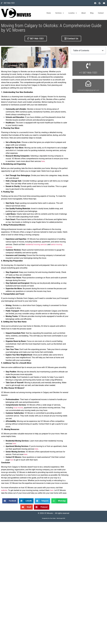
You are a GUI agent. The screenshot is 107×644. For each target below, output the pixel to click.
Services (60, 13)
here (43, 161)
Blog (92, 13)
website (4, 490)
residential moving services (36, 244)
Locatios (73, 13)
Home (49, 13)
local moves (18, 408)
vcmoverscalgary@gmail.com (88, 104)
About (83, 13)
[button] (10, 501)
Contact (101, 13)
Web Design (59, 518)
